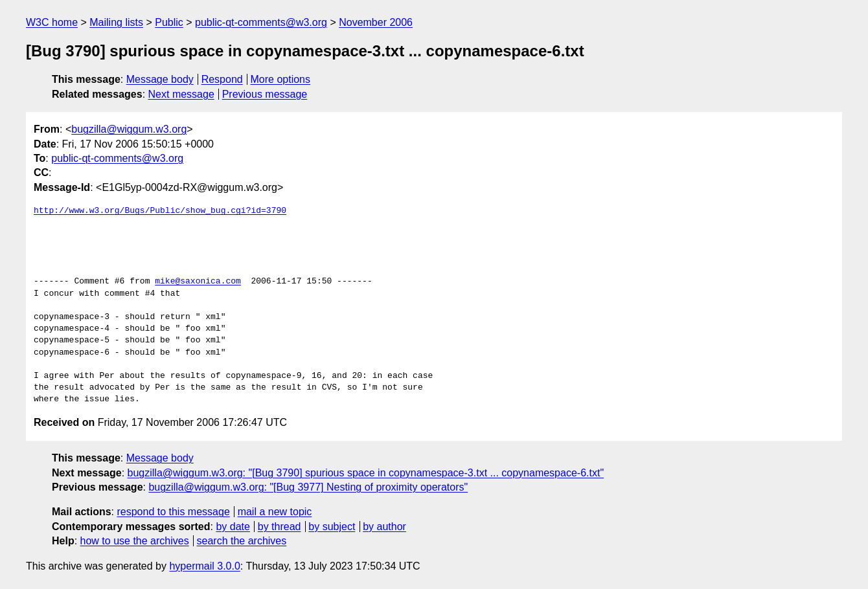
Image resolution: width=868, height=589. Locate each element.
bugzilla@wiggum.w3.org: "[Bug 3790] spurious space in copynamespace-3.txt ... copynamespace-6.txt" (366, 473)
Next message (181, 94)
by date (233, 527)
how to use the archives (135, 541)
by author (384, 527)
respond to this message (173, 512)
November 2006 (376, 22)
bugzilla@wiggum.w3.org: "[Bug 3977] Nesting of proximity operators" (308, 487)
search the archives (242, 541)
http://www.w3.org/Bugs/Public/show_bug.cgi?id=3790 (160, 211)
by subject (332, 527)
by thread (280, 527)
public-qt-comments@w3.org (261, 22)
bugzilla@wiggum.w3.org (129, 129)
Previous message (265, 94)
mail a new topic (275, 512)
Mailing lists (116, 22)
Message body (160, 79)
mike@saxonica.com (198, 282)
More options (281, 79)
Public (169, 22)
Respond (222, 79)
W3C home (52, 22)
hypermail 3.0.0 (204, 566)
